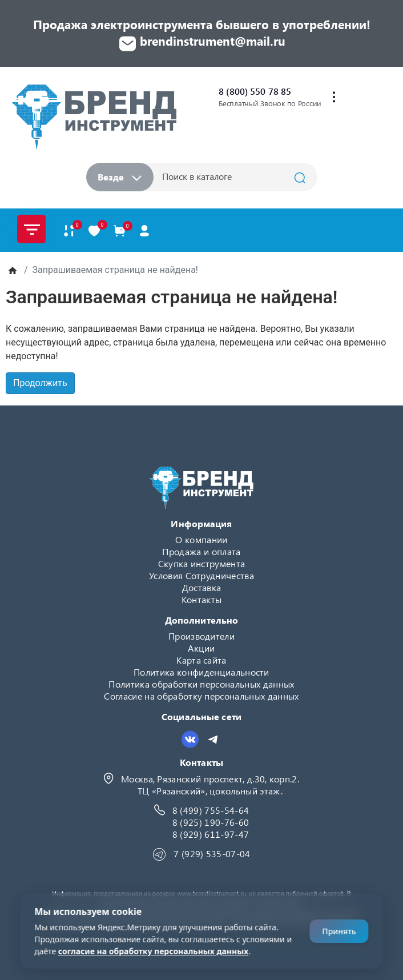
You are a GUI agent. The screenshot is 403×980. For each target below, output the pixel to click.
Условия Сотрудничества (201, 575)
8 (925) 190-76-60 (211, 822)
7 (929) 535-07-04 (212, 854)
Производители (201, 636)
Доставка (202, 587)
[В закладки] (94, 230)
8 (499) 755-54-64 (211, 810)
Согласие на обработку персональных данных (201, 696)
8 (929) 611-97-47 (211, 834)
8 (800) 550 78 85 (255, 91)
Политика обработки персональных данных (201, 684)
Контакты (202, 599)
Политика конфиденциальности (201, 672)
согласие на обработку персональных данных (153, 951)
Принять (339, 931)
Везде (120, 177)
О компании (201, 539)
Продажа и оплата (201, 551)
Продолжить (40, 383)
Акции (201, 648)
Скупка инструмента (202, 563)
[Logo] (94, 117)
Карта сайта (201, 660)
